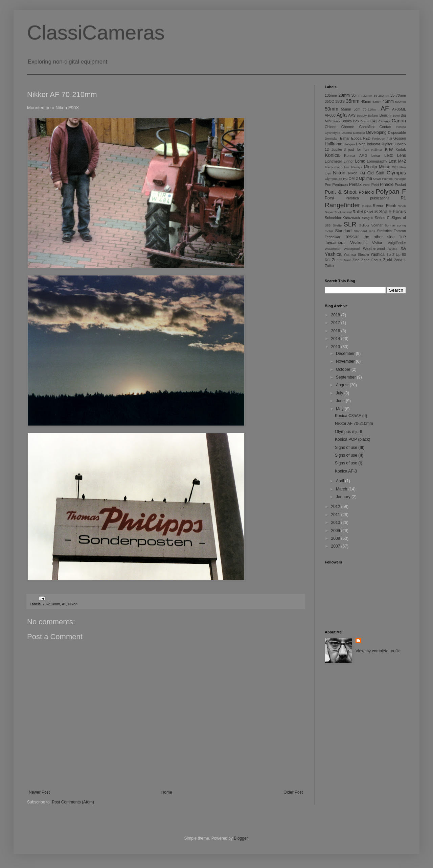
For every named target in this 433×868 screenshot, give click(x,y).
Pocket (400, 185)
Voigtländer (397, 243)
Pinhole (387, 185)
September (346, 377)
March (342, 489)
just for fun (359, 149)
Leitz (389, 155)
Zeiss (337, 260)
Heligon (349, 144)
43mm (377, 102)
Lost (393, 161)
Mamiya (357, 167)
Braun (365, 121)
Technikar (333, 237)
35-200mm (381, 95)
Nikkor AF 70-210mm (354, 424)
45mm (388, 101)
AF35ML (399, 109)
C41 (374, 121)
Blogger (241, 838)
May (340, 409)
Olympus (396, 173)
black (337, 121)
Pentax (355, 185)
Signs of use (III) (350, 448)
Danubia (359, 133)
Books (347, 121)
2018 (336, 315)
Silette (337, 225)
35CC (329, 101)
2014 (336, 339)
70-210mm (51, 604)
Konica (332, 155)
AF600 (330, 115)
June (341, 401)
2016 (336, 331)
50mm (332, 109)
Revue (379, 206)
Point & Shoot (341, 192)
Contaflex (367, 127)
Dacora (347, 133)
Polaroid (366, 192)
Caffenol (385, 121)
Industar (374, 144)
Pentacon (340, 185)
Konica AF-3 (356, 155)
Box (356, 121)
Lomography (377, 161)
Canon (399, 121)
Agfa (342, 115)
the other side (379, 237)
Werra (393, 249)
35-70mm (398, 95)
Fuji (389, 138)
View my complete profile (378, 651)
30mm (357, 95)
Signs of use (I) (349, 463)
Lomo (360, 161)
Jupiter (387, 144)
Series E (382, 218)
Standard (344, 231)
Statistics (384, 231)
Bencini (385, 115)
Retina (367, 206)
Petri (375, 185)
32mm (368, 95)
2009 (336, 531)
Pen (328, 185)
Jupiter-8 (339, 149)
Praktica (352, 198)
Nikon (73, 604)
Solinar (377, 225)
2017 (336, 323)
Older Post (293, 792)
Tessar (352, 237)
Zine (356, 260)
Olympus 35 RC (336, 179)
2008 (336, 538)
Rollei (358, 212)
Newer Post (39, 792)
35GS (340, 101)
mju (395, 167)
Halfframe (334, 144)
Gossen (400, 138)
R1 (403, 198)
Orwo (377, 179)
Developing (377, 132)
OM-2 (353, 178)
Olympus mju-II (349, 432)
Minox (384, 167)
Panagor (400, 179)
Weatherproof (374, 248)
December (346, 354)
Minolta (371, 167)
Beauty (362, 115)
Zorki (388, 260)
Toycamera (335, 243)
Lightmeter (333, 161)
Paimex (387, 179)
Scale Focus (393, 212)
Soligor (364, 225)
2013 (336, 347)
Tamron (400, 231)
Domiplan (332, 138)
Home (167, 792)
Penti (367, 185)
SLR (350, 224)
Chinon (331, 127)
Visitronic (358, 243)
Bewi (396, 115)
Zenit (347, 260)
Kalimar (377, 150)
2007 (336, 546)
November (346, 361)
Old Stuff (376, 173)
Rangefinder (343, 205)
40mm (366, 101)
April (340, 481)
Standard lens (364, 231)
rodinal (347, 212)
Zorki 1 (400, 260)
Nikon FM (357, 173)
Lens (402, 155)
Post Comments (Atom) (73, 802)
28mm (344, 95)
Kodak (401, 149)
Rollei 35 (371, 212)
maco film (342, 167)
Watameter (333, 249)
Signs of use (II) (349, 455)
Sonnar (390, 225)
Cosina (401, 127)
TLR (403, 237)
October (344, 369)
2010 (336, 523)
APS (352, 115)
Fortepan (379, 138)
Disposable (397, 132)
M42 (402, 161)
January (344, 497)
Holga (361, 144)
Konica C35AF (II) (351, 416)
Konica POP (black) (353, 439)
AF (64, 604)
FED (367, 138)
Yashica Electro (356, 255)
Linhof (349, 161)
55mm (346, 109)
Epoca (356, 138)
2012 (336, 507)
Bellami (373, 115)
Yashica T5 (381, 255)
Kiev (389, 149)
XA (403, 248)
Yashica (333, 254)
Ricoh (391, 206)
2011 (336, 515)
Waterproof (352, 249)
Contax (385, 127)
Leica (376, 155)
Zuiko (329, 266)
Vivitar (377, 243)
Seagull (367, 218)
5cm (357, 109)
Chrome (348, 127)
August (343, 385)
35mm (353, 101)
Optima (366, 178)
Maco (329, 167)
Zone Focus (371, 260)
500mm (401, 102)
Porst (329, 198)
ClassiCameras (96, 33)
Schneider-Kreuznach (342, 218)
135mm (331, 95)
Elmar (345, 138)
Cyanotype (333, 133)
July (340, 393)
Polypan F (391, 191)
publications (380, 198)
